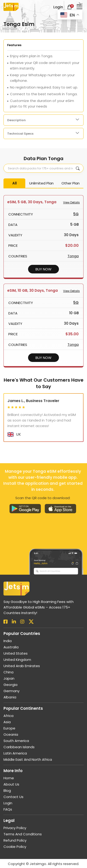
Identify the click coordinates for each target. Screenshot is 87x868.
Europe (9, 730)
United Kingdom (17, 662)
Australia (11, 649)
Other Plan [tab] (71, 183)
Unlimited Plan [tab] (41, 183)
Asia (7, 724)
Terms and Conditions (23, 836)
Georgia (10, 687)
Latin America (15, 755)
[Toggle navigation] (79, 7)
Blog (7, 793)
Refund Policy (15, 842)
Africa (8, 718)
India (8, 643)
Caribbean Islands (19, 749)
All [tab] (14, 183)
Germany (11, 693)
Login (8, 805)
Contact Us (13, 799)
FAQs (8, 811)
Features (14, 45)
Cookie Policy (15, 849)
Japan (9, 680)
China (8, 674)
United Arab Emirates (22, 668)
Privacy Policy (15, 830)
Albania (10, 699)
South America (16, 743)
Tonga (73, 256)
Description (16, 120)
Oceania (11, 737)
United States (16, 655)
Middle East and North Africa (28, 762)
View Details (71, 202)
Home (9, 780)
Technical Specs (20, 134)
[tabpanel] (43, 76)
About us (11, 786)
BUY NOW (43, 269)
